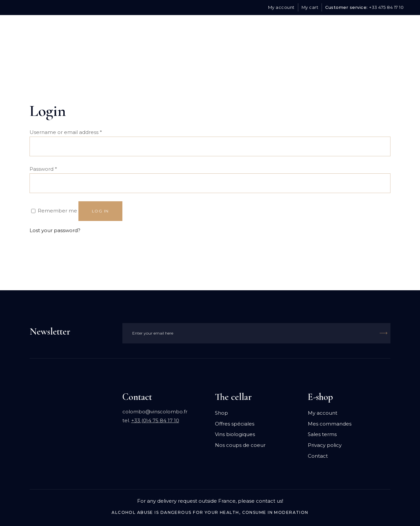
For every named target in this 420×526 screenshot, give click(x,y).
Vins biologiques (235, 434)
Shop (221, 413)
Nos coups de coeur (240, 445)
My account (281, 7)
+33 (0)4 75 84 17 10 (155, 420)
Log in (100, 211)
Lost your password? (55, 230)
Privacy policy (325, 445)
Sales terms (322, 434)
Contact (318, 456)
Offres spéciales (235, 424)
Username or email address (66, 132)
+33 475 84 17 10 (386, 7)
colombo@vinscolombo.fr (155, 412)
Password (43, 169)
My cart (310, 7)
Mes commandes (330, 424)
